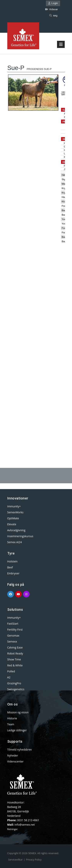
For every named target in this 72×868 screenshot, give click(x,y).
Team (11, 724)
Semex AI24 (15, 542)
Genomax (13, 635)
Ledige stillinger (17, 730)
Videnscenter (15, 761)
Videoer (51, 9)
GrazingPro (14, 683)
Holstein (12, 561)
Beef (10, 567)
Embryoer (13, 573)
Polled (11, 671)
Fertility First (15, 630)
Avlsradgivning (16, 530)
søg (53, 15)
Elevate (12, 524)
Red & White (15, 665)
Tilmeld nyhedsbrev (20, 749)
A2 (9, 677)
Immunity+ (14, 506)
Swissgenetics (16, 689)
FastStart (13, 624)
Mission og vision (18, 712)
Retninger (12, 829)
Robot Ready (15, 653)
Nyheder (13, 755)
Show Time (14, 659)
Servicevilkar (15, 860)
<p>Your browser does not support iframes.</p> (36, 251)
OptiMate (13, 518)
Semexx (12, 641)
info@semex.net (25, 825)
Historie (12, 718)
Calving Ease (15, 647)
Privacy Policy (34, 860)
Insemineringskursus (20, 536)
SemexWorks (15, 512)
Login (53, 3)
